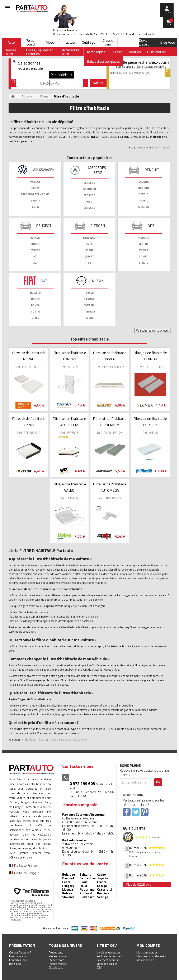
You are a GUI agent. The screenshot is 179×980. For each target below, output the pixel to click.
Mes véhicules (145, 960)
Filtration (28, 96)
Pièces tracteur (58, 964)
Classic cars (108, 42)
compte (167, 13)
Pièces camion (58, 956)
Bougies (135, 52)
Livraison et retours (109, 952)
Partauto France (23, 865)
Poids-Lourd (31, 42)
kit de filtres (29, 740)
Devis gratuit (144, 42)
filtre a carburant (61, 740)
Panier (171, 20)
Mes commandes (147, 952)
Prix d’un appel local (140, 34)
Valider (98, 83)
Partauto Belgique (24, 873)
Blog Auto (168, 42)
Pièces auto (56, 952)
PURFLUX (52, 137)
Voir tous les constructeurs (152, 330)
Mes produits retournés (151, 956)
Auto (11, 42)
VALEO (85, 137)
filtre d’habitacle (161, 148)
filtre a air (43, 740)
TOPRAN (74, 137)
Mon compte (148, 945)
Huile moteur (157, 52)
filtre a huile (80, 740)
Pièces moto (57, 960)
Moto (50, 42)
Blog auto (15, 964)
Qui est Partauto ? (20, 952)
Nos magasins (18, 956)
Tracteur (69, 42)
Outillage (89, 42)
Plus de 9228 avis (139, 884)
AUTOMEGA (109, 137)
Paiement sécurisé (108, 960)
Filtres (118, 52)
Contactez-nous (19, 960)
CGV (99, 967)
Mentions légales (107, 964)
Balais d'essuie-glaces (103, 61)
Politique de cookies (109, 956)
